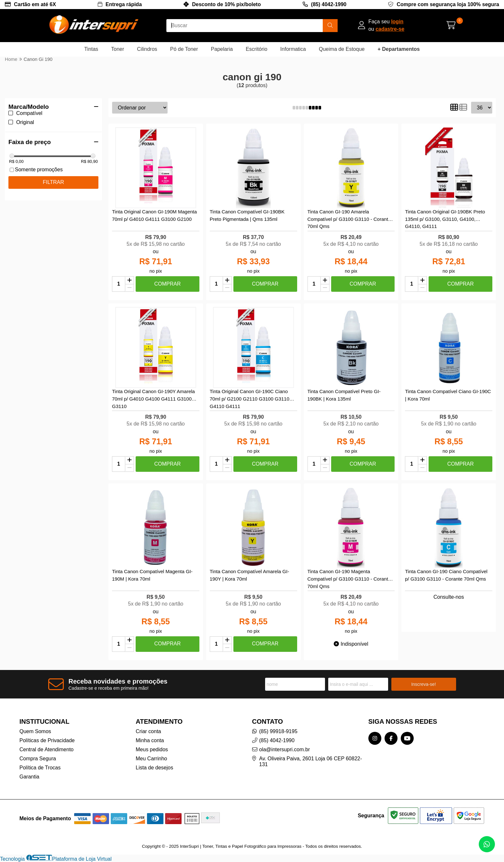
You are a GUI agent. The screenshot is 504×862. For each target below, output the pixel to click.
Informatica (293, 49)
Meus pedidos (152, 749)
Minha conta (150, 740)
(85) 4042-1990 (329, 4)
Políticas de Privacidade (47, 740)
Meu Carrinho (151, 759)
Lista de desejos (154, 768)
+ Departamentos (398, 49)
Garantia (29, 777)
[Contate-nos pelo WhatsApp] (487, 844)
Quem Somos (35, 731)
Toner (118, 49)
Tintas (91, 49)
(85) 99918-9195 (278, 731)
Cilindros (147, 49)
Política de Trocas (40, 768)
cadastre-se (390, 29)
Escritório (257, 49)
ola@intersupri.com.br (285, 749)
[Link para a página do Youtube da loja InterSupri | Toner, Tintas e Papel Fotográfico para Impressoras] (407, 738)
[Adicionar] (129, 280)
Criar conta (148, 731)
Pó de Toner (184, 49)
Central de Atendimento (46, 749)
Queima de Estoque (342, 49)
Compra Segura (38, 759)
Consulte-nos (449, 597)
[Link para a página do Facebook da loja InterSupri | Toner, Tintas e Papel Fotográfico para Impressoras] (391, 738)
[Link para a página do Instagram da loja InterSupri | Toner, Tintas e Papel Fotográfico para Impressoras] (375, 738)
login (397, 22)
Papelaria (222, 49)
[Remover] (129, 288)
